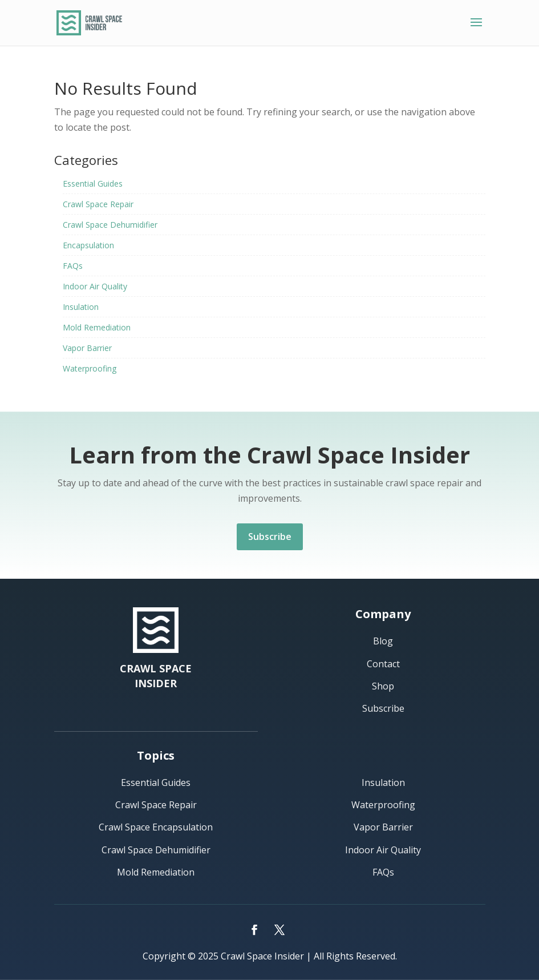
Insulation (81, 307)
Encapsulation (88, 245)
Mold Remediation (97, 327)
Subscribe (270, 537)
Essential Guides (93, 184)
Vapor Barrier (87, 348)
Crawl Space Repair (98, 204)
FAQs (73, 266)
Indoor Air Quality (95, 286)
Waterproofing (90, 368)
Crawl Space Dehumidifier (110, 225)
